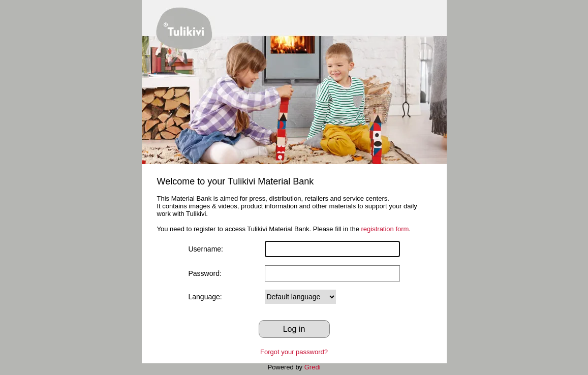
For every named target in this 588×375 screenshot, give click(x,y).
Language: (205, 297)
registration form (385, 229)
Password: (205, 273)
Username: (206, 249)
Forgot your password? (294, 352)
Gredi (313, 367)
